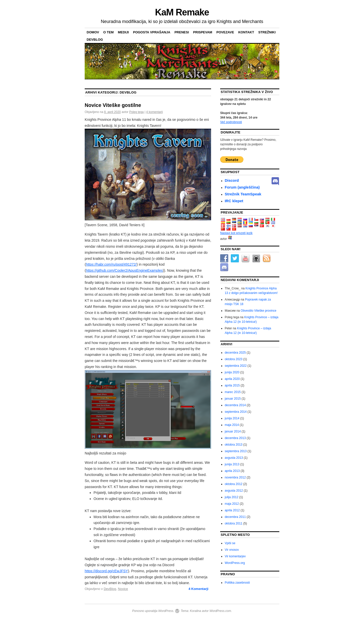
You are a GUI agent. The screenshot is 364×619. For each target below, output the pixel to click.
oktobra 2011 (234, 523)
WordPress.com (220, 611)
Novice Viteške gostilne (113, 105)
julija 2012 (232, 497)
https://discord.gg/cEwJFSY (106, 571)
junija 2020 (232, 372)
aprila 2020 (232, 379)
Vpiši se (230, 543)
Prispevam (203, 32)
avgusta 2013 (234, 458)
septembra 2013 (236, 451)
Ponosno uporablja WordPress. (153, 611)
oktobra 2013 (234, 445)
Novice (123, 589)
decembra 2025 (235, 353)
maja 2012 (232, 504)
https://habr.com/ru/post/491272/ (111, 264)
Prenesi (182, 32)
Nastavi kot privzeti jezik (236, 233)
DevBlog (95, 40)
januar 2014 (233, 431)
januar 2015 (233, 399)
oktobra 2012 (234, 484)
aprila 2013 (232, 471)
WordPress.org (235, 563)
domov (93, 32)
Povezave (225, 32)
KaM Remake (182, 12)
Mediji (123, 32)
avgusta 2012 (234, 491)
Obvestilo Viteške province (258, 311)
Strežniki (267, 32)
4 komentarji (154, 112)
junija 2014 (232, 418)
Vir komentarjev (235, 556)
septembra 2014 (236, 412)
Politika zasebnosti (237, 583)
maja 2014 (232, 425)
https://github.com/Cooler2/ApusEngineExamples (124, 270)
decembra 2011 (235, 517)
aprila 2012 (232, 510)
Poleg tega (136, 112)
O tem (109, 32)
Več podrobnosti (231, 122)
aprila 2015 (232, 385)
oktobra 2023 (234, 359)
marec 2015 (233, 392)
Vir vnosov (232, 550)
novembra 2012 (235, 477)
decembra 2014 (235, 405)
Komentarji (199, 589)
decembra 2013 (235, 438)
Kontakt (246, 32)
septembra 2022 (236, 366)
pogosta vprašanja (152, 32)
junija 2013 (232, 464)
